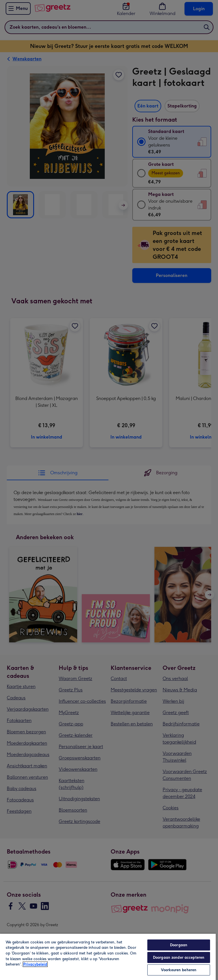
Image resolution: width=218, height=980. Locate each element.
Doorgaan (179, 945)
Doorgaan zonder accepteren (179, 957)
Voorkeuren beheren (179, 970)
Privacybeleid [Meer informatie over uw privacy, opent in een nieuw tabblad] (35, 964)
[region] (108, 957)
